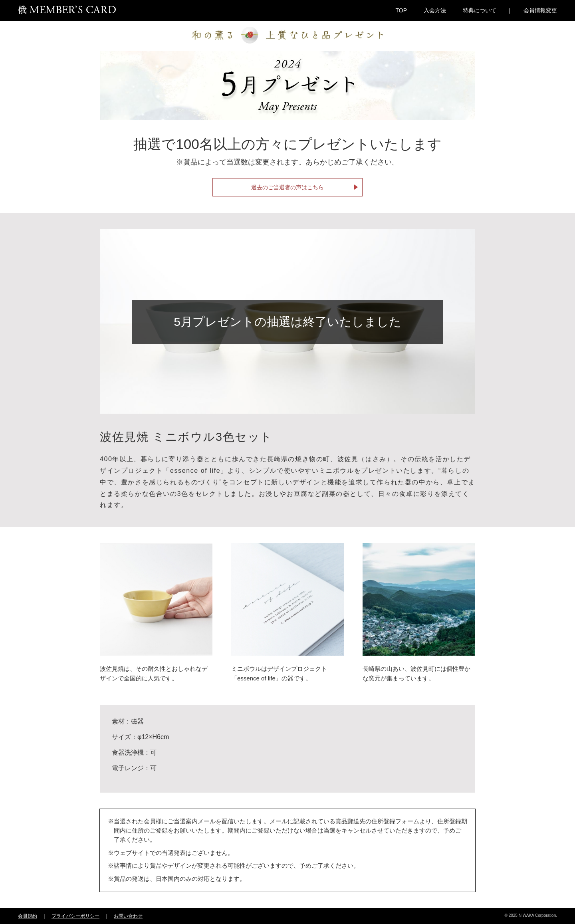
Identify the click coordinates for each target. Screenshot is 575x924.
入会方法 (435, 10)
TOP (401, 10)
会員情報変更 (540, 10)
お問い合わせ (128, 916)
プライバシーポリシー (75, 916)
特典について (480, 10)
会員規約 (28, 916)
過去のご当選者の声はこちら (287, 187)
